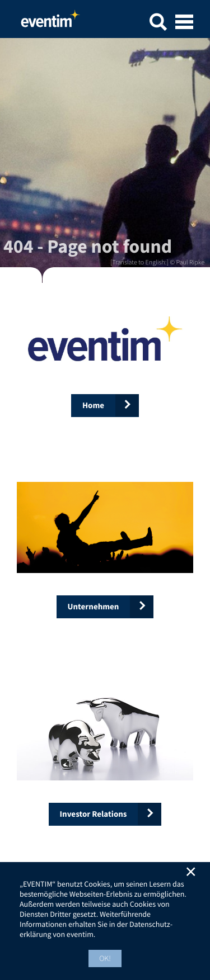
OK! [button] (105, 958)
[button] (158, 24)
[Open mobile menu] (184, 23)
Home (50, 22)
